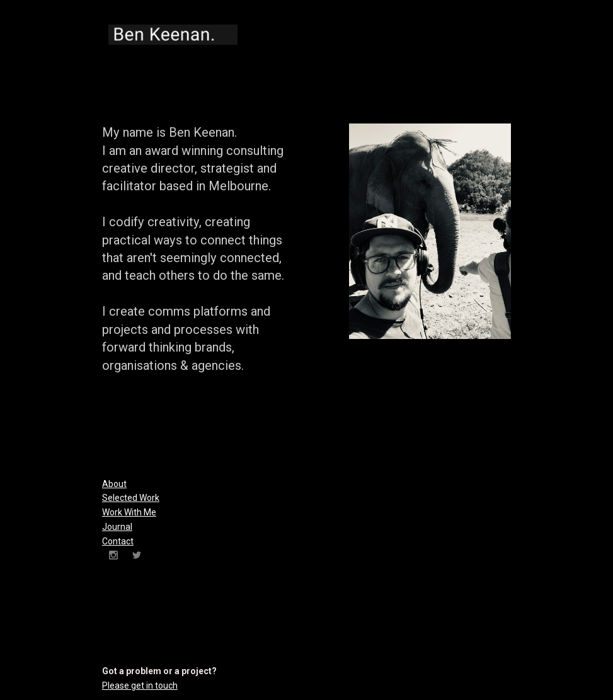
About (114, 484)
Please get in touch (140, 686)
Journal (117, 527)
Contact (118, 541)
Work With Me (129, 512)
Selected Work (131, 498)
